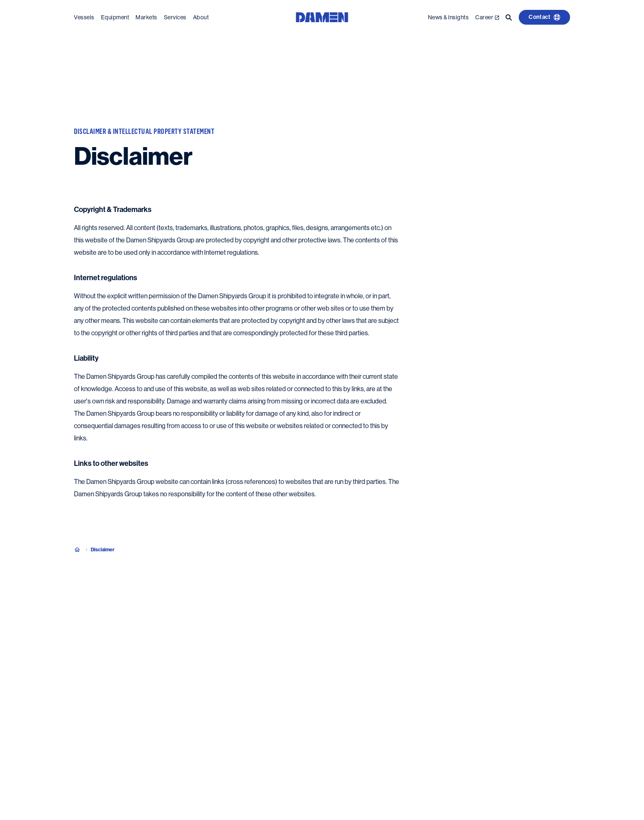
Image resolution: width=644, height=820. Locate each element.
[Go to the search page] (509, 16)
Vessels (84, 16)
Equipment (115, 16)
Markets (146, 16)
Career (487, 16)
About (201, 16)
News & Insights (448, 16)
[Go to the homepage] (322, 15)
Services (175, 16)
